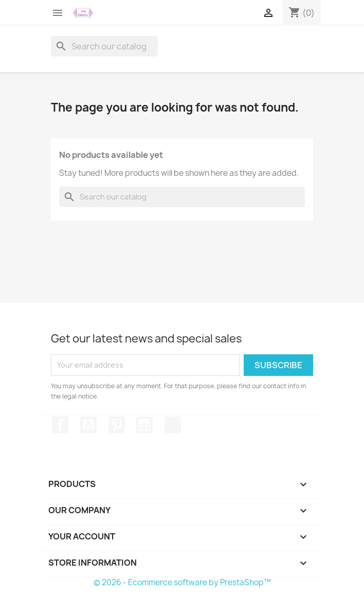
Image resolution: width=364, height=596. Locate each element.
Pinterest (117, 425)
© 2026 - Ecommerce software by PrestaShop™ (182, 582)
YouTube (88, 425)
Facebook (60, 425)
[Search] (104, 46)
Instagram (144, 425)
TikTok (173, 425)
